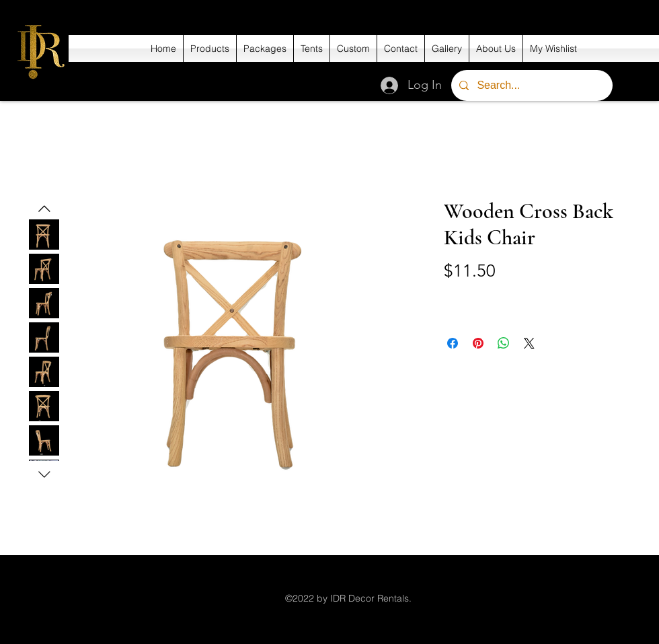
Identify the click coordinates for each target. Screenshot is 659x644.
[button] (210, 48)
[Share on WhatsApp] (504, 343)
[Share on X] (529, 343)
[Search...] (531, 85)
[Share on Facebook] (453, 343)
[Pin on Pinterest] (478, 343)
